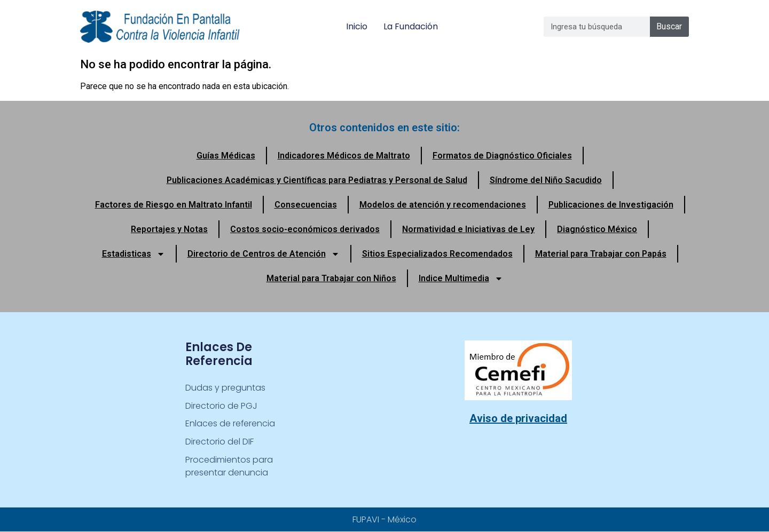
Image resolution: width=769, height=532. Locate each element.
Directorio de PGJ (221, 406)
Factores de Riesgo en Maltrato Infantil (174, 205)
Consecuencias (306, 205)
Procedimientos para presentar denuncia (229, 467)
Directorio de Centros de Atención (264, 254)
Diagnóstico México (597, 229)
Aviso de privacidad (518, 418)
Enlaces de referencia (230, 424)
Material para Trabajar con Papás (601, 254)
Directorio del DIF (219, 442)
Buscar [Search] (669, 26)
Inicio (357, 26)
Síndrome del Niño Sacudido (546, 180)
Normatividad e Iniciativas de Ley (468, 229)
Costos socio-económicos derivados (305, 229)
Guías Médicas (226, 156)
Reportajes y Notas (169, 229)
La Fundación (411, 26)
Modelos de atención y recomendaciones (443, 205)
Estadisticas (134, 254)
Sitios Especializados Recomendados (437, 254)
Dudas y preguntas (225, 388)
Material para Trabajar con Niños (331, 278)
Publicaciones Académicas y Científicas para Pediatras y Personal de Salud (317, 180)
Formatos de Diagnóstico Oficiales (502, 156)
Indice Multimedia (461, 279)
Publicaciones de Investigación (611, 205)
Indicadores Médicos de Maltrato (344, 156)
